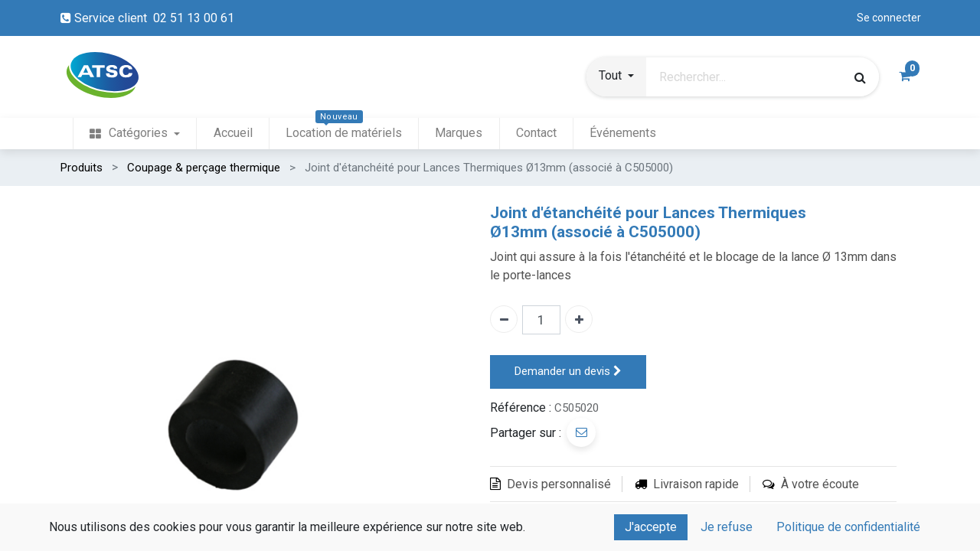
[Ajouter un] (579, 319)
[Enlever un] (504, 319)
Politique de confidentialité (848, 527)
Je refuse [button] (727, 527)
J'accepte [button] (651, 527)
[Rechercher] (860, 77)
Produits (82, 168)
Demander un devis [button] (568, 372)
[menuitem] (135, 134)
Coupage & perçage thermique (204, 168)
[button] (616, 77)
